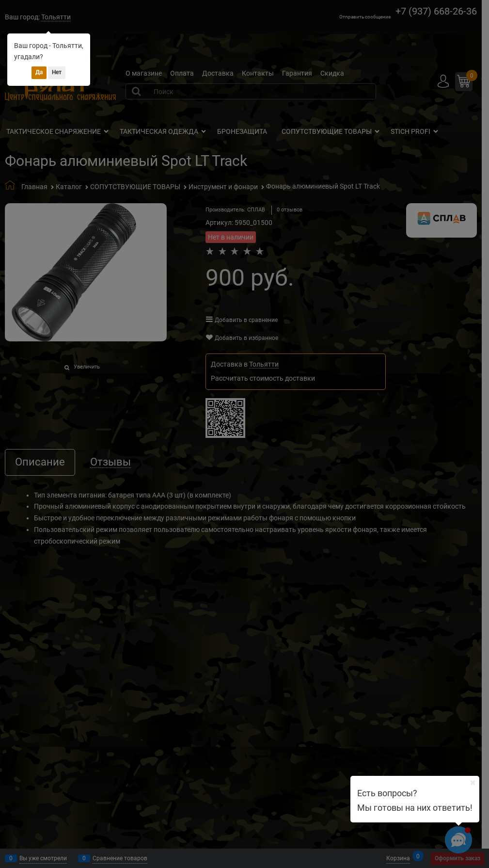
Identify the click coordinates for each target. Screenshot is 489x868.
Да (39, 72)
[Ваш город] (473, 783)
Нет (57, 72)
